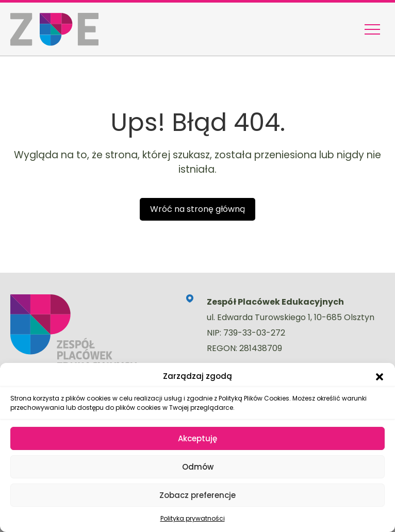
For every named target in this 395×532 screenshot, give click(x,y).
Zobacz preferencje (197, 495)
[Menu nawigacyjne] (372, 29)
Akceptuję (197, 438)
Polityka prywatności (193, 518)
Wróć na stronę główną (197, 209)
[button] (380, 376)
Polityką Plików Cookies (254, 398)
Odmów (198, 467)
